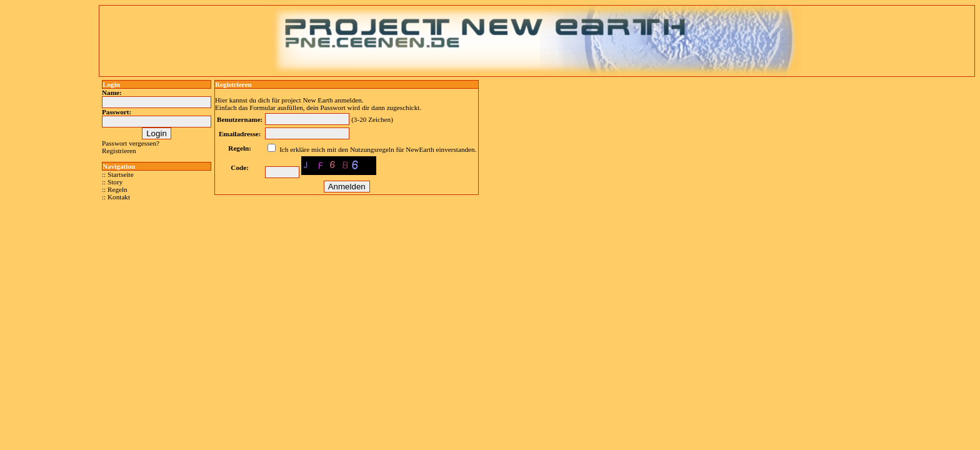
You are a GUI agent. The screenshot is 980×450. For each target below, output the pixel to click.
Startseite (121, 174)
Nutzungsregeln (372, 149)
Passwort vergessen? (131, 143)
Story (115, 182)
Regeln (117, 189)
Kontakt (119, 197)
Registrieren (119, 151)
